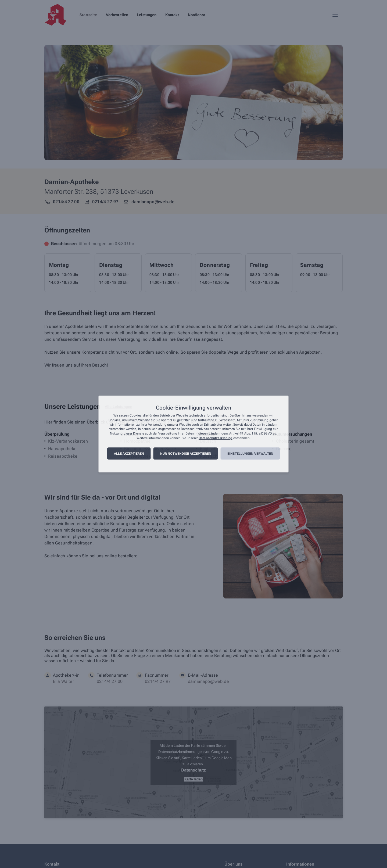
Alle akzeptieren (129, 454)
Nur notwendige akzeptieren (186, 454)
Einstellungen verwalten (250, 454)
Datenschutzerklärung (215, 438)
